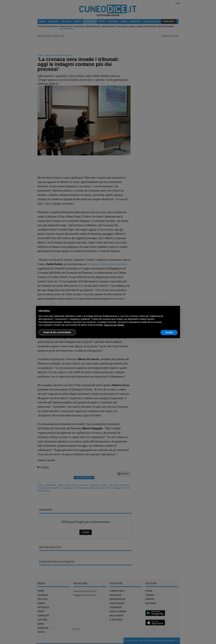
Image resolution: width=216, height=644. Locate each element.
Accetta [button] (169, 332)
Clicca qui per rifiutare (114, 325)
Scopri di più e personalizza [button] (57, 332)
